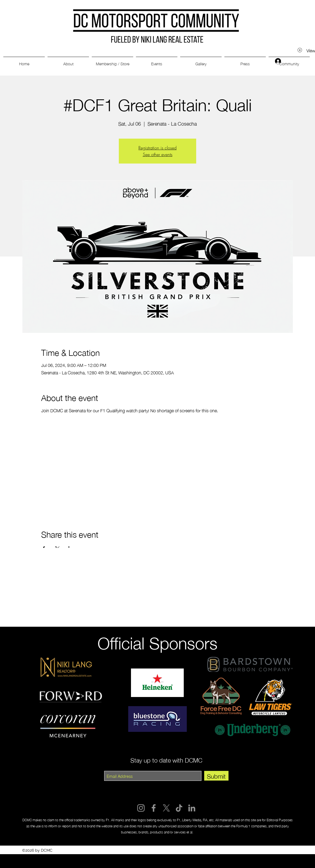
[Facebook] (154, 808)
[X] (166, 808)
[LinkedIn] (192, 808)
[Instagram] (141, 808)
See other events (158, 154)
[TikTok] (179, 808)
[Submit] (216, 776)
